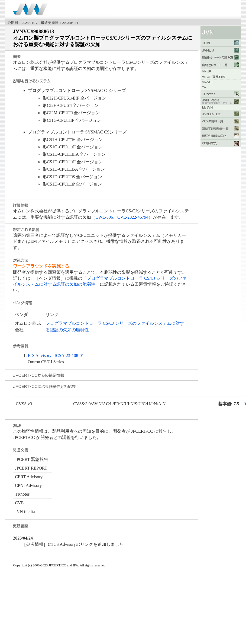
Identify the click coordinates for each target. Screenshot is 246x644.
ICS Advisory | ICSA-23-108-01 (56, 356)
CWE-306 (104, 217)
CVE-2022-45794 (133, 217)
